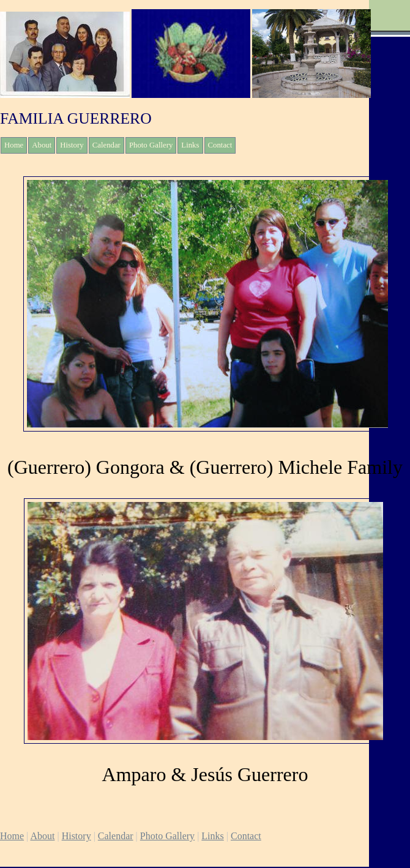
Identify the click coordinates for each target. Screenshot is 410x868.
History (72, 145)
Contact (220, 145)
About (42, 145)
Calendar (106, 145)
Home (14, 145)
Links (190, 145)
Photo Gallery (151, 145)
